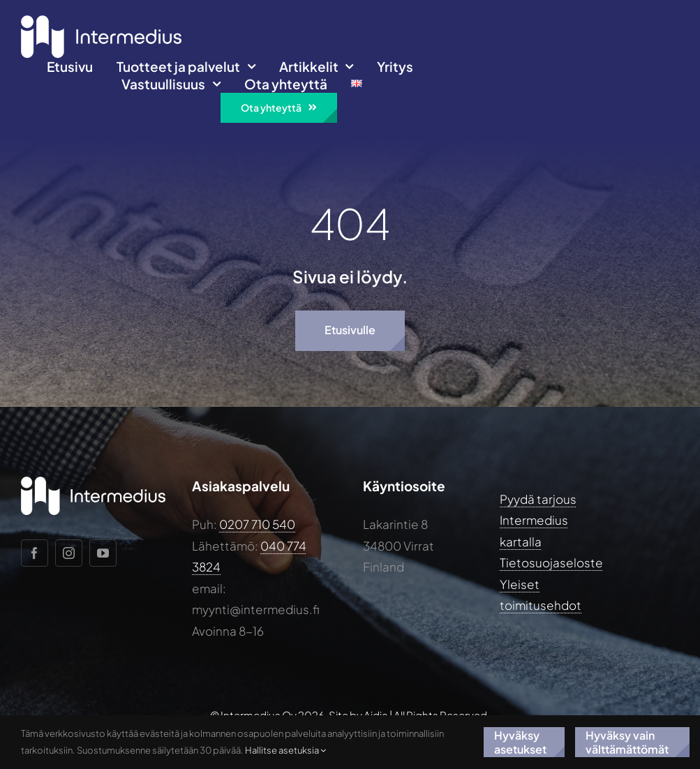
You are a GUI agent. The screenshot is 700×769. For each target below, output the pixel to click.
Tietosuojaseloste (551, 562)
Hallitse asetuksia (285, 750)
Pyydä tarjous (538, 499)
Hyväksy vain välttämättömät (627, 742)
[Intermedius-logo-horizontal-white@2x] (101, 21)
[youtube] (103, 553)
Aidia (376, 715)
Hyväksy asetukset (520, 742)
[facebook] (35, 553)
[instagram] (69, 553)
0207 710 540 (257, 524)
